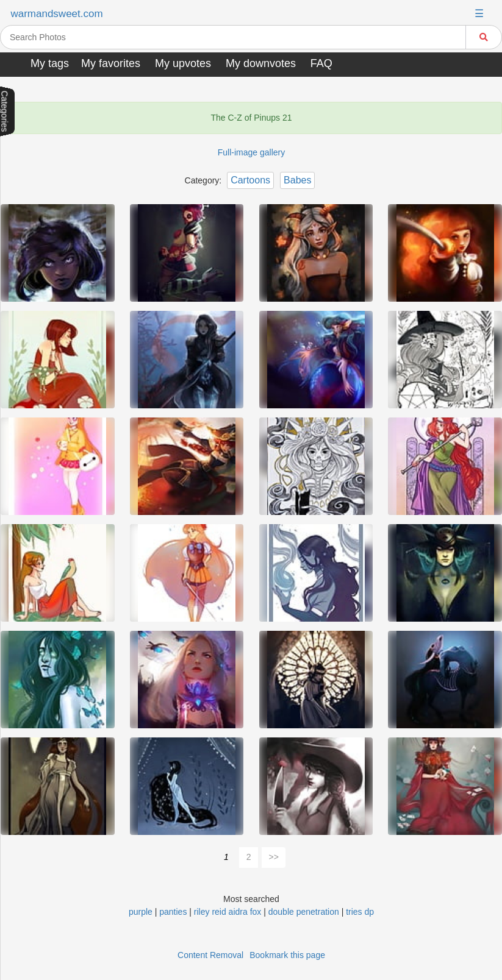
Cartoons (250, 180)
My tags (50, 63)
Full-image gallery (251, 152)
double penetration (304, 912)
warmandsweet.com (56, 14)
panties (173, 912)
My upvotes (183, 63)
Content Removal (210, 955)
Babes (297, 180)
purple (141, 912)
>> (274, 857)
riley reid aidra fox (228, 912)
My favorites (111, 63)
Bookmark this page (287, 955)
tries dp (360, 912)
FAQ (321, 63)
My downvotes (261, 63)
